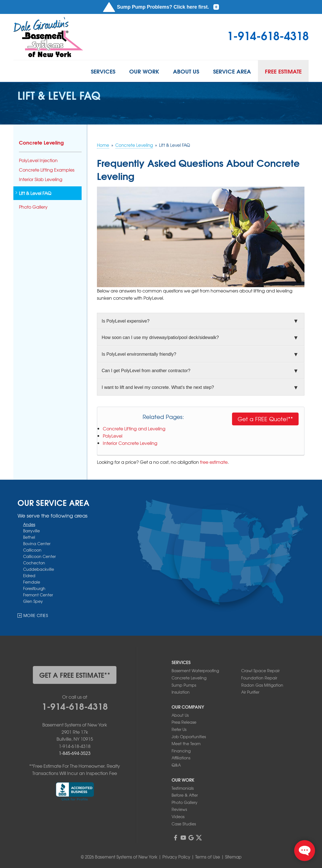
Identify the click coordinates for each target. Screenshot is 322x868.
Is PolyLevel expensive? (126, 321)
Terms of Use (208, 857)
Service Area (232, 71)
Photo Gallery (33, 207)
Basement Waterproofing (195, 670)
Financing (181, 751)
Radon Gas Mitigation (262, 685)
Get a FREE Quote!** (265, 419)
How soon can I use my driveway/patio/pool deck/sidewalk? (160, 337)
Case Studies (184, 824)
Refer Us (179, 729)
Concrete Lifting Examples (47, 170)
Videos (178, 816)
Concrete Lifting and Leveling (134, 428)
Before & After (185, 795)
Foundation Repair (259, 678)
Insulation (181, 692)
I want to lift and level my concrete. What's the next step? (158, 387)
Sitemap (233, 857)
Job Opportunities (189, 737)
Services (103, 71)
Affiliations (181, 758)
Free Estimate (283, 71)
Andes (29, 524)
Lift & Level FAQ (35, 193)
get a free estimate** (75, 675)
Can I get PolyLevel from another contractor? (146, 371)
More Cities (36, 615)
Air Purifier (250, 692)
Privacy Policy (176, 857)
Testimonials (183, 788)
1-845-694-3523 (75, 753)
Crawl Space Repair (260, 670)
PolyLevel (113, 436)
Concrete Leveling (41, 142)
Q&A (176, 765)
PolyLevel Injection (38, 160)
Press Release (184, 722)
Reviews (179, 809)
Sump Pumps (184, 685)
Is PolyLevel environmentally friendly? (139, 354)
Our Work (144, 71)
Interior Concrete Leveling (130, 443)
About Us (186, 71)
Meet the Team (186, 743)
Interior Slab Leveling (41, 179)
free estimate (214, 462)
